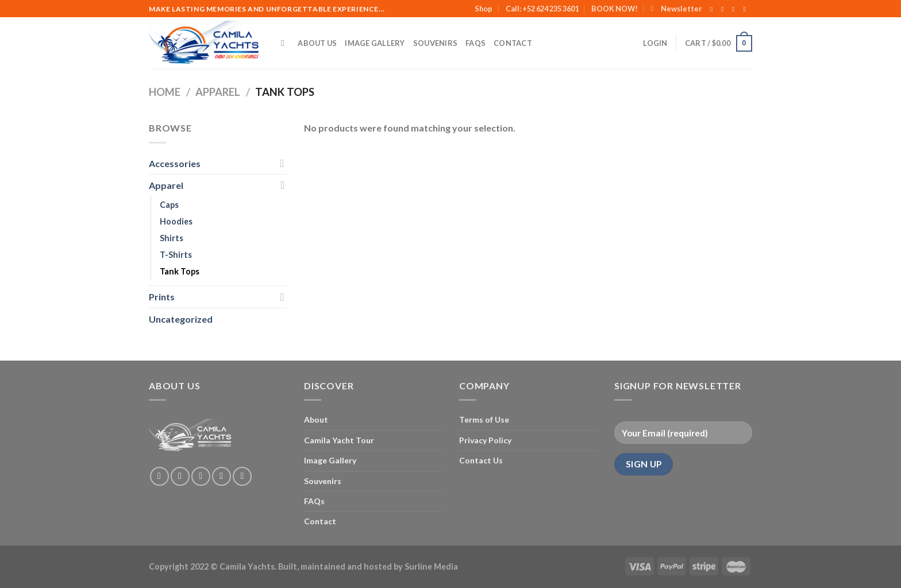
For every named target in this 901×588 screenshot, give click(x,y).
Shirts (172, 238)
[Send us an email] (746, 9)
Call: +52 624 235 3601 (542, 9)
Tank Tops (180, 271)
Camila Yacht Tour (339, 440)
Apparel (218, 92)
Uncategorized (181, 319)
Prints (162, 297)
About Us (317, 43)
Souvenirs (435, 43)
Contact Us (481, 460)
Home (165, 92)
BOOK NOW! (615, 9)
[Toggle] (282, 163)
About (316, 419)
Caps (169, 205)
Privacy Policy (485, 440)
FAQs (475, 43)
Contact (513, 43)
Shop (484, 9)
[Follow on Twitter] (736, 9)
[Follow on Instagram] (725, 9)
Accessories (175, 163)
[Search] (285, 43)
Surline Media (431, 566)
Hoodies (176, 221)
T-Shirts (176, 255)
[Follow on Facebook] (714, 9)
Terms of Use (484, 419)
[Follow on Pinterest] (242, 476)
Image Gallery (375, 43)
